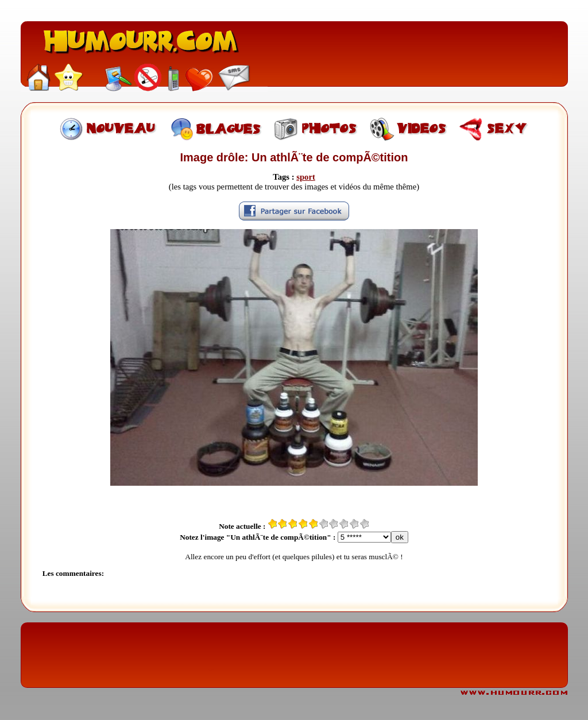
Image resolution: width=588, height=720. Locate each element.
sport (306, 177)
